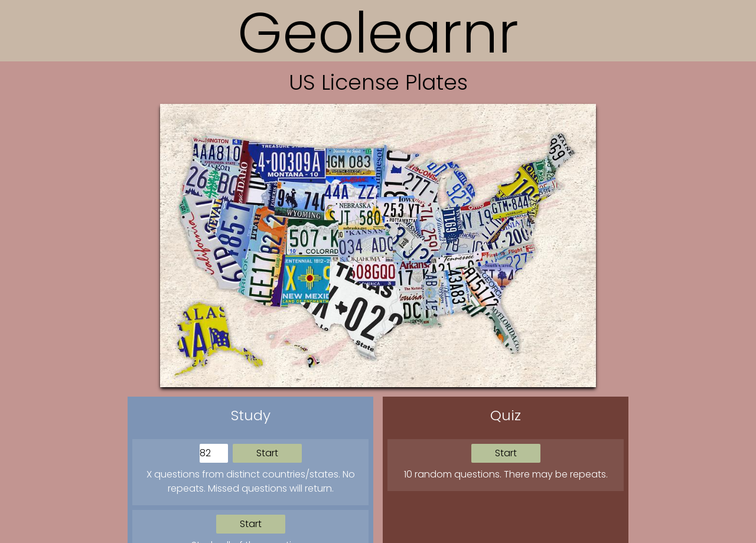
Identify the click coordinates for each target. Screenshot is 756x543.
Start (267, 453)
